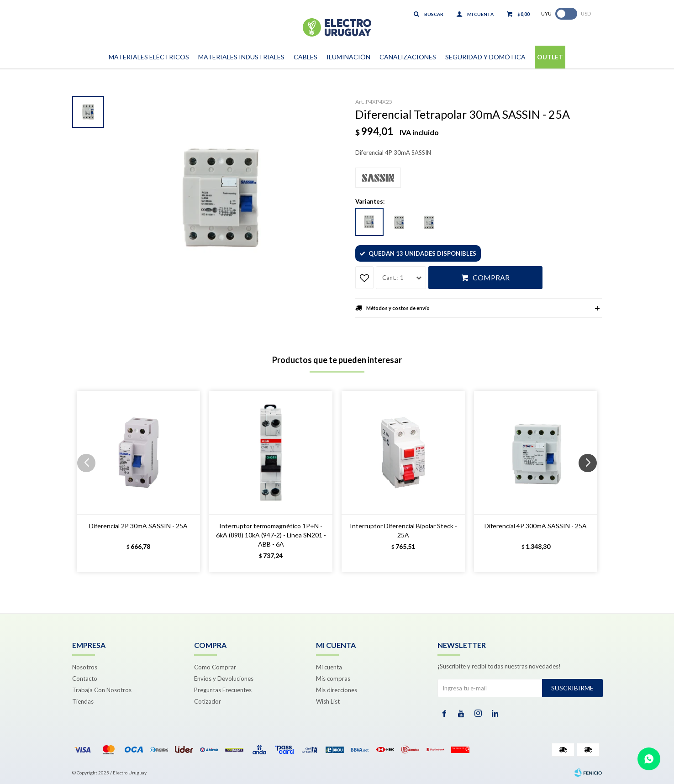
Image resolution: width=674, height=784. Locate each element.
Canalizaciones (408, 57)
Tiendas (83, 701)
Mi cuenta (329, 667)
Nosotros (85, 667)
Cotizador (208, 701)
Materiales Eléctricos (149, 57)
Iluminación (348, 57)
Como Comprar (215, 667)
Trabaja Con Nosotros (102, 690)
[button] (591, 481)
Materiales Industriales (241, 57)
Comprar (491, 277)
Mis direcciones (337, 690)
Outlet (550, 57)
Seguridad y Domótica (485, 57)
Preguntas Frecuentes (223, 690)
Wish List (328, 701)
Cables (305, 57)
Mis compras (333, 679)
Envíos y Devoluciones (224, 679)
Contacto (85, 679)
